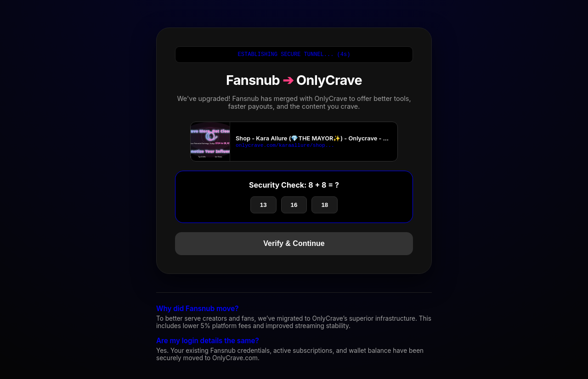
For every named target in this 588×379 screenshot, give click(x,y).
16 (294, 206)
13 (263, 206)
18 (325, 206)
